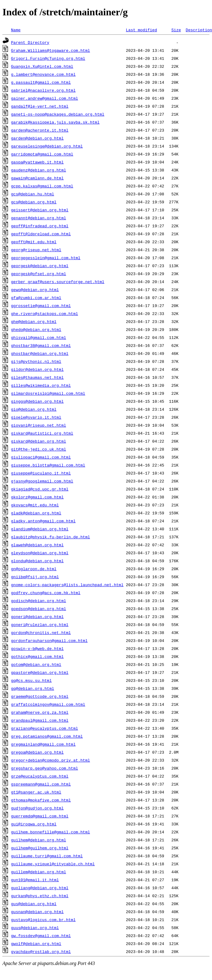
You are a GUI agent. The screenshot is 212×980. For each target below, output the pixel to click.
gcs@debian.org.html (34, 202)
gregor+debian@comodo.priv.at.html (50, 760)
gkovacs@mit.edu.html (35, 505)
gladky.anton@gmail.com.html (43, 521)
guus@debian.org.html (35, 928)
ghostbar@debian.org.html (40, 353)
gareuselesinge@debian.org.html (47, 146)
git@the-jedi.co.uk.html (39, 449)
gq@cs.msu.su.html (31, 680)
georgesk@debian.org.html (40, 266)
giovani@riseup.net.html (39, 425)
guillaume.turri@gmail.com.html (47, 856)
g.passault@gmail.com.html (41, 82)
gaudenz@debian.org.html (39, 170)
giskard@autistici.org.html (42, 433)
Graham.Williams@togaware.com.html (50, 50)
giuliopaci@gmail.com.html (41, 457)
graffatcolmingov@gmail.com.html (48, 704)
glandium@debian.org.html (40, 529)
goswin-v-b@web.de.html (37, 648)
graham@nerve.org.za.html (40, 712)
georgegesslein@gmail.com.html (46, 258)
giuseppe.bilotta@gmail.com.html (48, 465)
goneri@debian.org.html (37, 617)
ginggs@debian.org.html (37, 401)
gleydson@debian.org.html (40, 553)
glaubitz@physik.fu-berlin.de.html (50, 537)
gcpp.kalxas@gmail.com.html (42, 186)
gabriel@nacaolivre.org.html (43, 90)
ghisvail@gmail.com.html (39, 337)
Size (176, 30)
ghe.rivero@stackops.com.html (44, 313)
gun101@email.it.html (35, 880)
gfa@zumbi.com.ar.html (36, 298)
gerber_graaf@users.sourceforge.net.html (58, 282)
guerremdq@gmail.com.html (40, 816)
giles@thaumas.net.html (37, 377)
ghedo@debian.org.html (36, 329)
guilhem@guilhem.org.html (40, 848)
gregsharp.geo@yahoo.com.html (44, 768)
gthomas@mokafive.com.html (41, 800)
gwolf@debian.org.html (36, 943)
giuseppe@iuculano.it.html (41, 473)
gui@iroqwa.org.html (34, 824)
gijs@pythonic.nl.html (36, 361)
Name (16, 30)
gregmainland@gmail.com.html (43, 744)
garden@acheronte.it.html (40, 130)
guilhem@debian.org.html (39, 840)
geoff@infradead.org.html (40, 226)
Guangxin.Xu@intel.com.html (42, 66)
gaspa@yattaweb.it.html (37, 162)
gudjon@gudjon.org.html (37, 808)
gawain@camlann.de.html (37, 178)
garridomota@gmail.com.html (42, 154)
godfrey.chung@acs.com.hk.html (46, 593)
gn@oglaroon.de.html (34, 569)
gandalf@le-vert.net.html (40, 106)
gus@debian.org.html (34, 904)
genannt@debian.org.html (39, 218)
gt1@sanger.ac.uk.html (36, 792)
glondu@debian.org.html (37, 561)
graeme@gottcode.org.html (40, 696)
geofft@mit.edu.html (34, 242)
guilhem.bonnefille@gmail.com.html (50, 832)
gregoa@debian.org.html (37, 752)
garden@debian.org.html (37, 138)
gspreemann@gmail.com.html (41, 784)
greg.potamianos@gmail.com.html (47, 736)
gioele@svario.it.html (36, 417)
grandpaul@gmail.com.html (40, 720)
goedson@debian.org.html (39, 609)
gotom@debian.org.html (36, 664)
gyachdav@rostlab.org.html (41, 951)
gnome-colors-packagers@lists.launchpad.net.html (67, 585)
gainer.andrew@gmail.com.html (44, 98)
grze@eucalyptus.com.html (40, 776)
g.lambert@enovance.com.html (43, 74)
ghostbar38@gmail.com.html (41, 345)
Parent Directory (30, 42)
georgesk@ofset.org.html (39, 274)
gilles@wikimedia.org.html (41, 385)
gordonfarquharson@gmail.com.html (49, 640)
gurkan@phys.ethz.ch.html (40, 896)
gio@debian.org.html (34, 409)
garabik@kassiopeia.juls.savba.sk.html (55, 122)
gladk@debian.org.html (36, 513)
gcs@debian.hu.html (33, 194)
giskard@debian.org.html (39, 441)
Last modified (141, 30)
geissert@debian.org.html (40, 210)
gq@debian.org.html (33, 688)
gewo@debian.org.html (35, 290)
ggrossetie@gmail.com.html (41, 306)
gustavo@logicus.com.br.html (43, 920)
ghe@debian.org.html (34, 321)
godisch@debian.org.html (39, 601)
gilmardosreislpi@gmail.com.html (48, 393)
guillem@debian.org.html (39, 872)
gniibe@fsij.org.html (35, 577)
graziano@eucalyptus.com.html (44, 728)
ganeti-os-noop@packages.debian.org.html (58, 114)
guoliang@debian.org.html (40, 888)
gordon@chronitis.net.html (41, 632)
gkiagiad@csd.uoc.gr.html (40, 489)
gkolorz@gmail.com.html (37, 497)
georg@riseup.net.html (36, 250)
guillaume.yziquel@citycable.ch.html (53, 864)
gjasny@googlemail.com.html (42, 481)
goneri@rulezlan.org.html (40, 625)
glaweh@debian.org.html (37, 545)
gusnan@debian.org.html (37, 912)
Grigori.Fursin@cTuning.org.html (48, 58)
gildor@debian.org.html (37, 369)
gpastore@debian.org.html (40, 672)
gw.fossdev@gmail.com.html (41, 936)
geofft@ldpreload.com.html (41, 234)
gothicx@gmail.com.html (37, 656)
